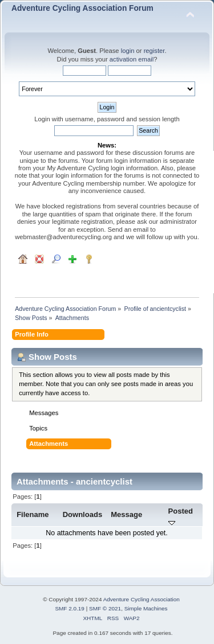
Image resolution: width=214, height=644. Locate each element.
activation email (132, 59)
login (128, 51)
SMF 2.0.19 (70, 608)
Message (126, 514)
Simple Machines (146, 608)
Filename (33, 514)
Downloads (83, 514)
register (154, 51)
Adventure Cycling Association (142, 599)
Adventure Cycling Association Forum (82, 8)
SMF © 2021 (105, 608)
